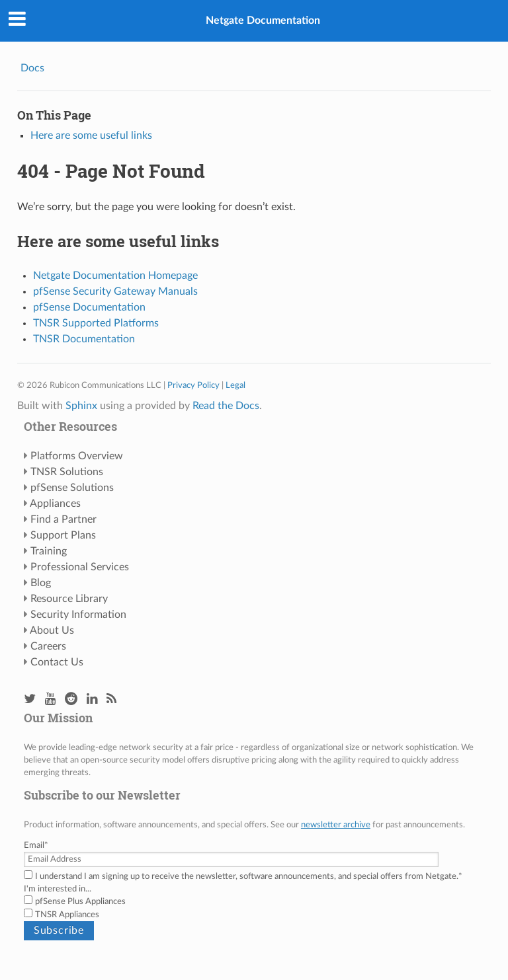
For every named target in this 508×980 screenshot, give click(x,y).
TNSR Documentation (84, 339)
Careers (48, 646)
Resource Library (69, 599)
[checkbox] (254, 908)
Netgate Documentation (263, 20)
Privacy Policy (193, 385)
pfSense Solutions (72, 488)
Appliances (55, 504)
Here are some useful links (91, 135)
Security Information (78, 615)
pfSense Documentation (89, 307)
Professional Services (80, 567)
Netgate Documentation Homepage (115, 276)
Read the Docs (226, 406)
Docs (32, 68)
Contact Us (57, 662)
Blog (41, 583)
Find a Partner (63, 519)
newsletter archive (336, 825)
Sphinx (81, 406)
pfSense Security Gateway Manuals (115, 291)
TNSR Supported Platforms (96, 323)
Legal (235, 385)
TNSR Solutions (67, 472)
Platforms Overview (77, 456)
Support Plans (63, 535)
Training (49, 551)
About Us (52, 630)
